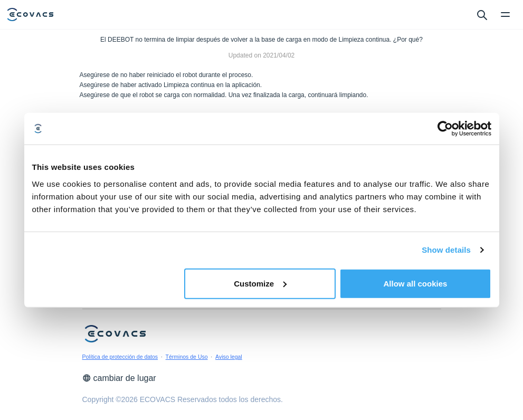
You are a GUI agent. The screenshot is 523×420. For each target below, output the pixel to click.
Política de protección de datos (120, 357)
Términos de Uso (187, 357)
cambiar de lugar (119, 378)
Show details (446, 250)
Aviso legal (229, 357)
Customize (260, 283)
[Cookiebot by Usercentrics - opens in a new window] (445, 129)
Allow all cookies (416, 283)
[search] (482, 14)
